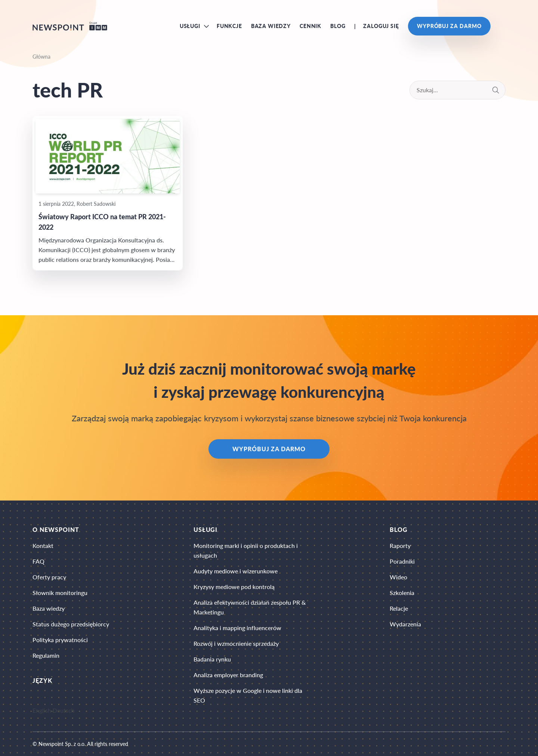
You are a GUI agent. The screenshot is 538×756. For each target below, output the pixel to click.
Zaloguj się (381, 26)
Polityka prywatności (60, 640)
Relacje (399, 608)
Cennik (310, 26)
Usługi (190, 26)
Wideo (398, 577)
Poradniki (402, 561)
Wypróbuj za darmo (449, 26)
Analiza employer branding (228, 675)
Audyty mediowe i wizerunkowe (236, 571)
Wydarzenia (405, 624)
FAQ (38, 561)
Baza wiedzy (271, 26)
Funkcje (229, 26)
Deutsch (64, 710)
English (42, 710)
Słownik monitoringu (60, 593)
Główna (41, 57)
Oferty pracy (49, 577)
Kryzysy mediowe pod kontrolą (234, 587)
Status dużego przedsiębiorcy (71, 624)
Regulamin (46, 655)
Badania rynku (212, 659)
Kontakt (43, 546)
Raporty (400, 546)
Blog (338, 26)
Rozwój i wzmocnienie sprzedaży (236, 643)
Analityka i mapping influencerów (237, 628)
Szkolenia (402, 593)
